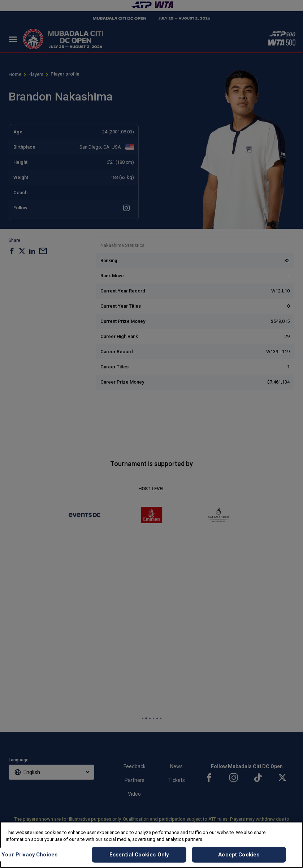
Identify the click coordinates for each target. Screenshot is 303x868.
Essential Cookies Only (139, 855)
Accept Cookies (239, 855)
